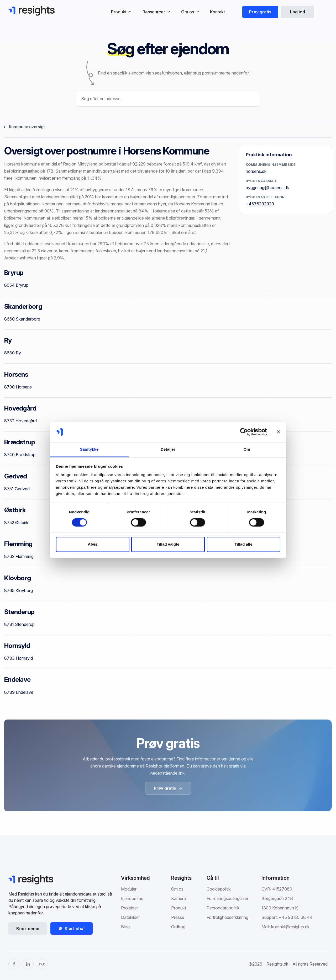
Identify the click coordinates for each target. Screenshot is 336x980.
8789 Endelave (19, 692)
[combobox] (168, 99)
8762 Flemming (19, 556)
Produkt (179, 908)
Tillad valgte (168, 544)
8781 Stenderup (19, 624)
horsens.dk (256, 171)
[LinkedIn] (28, 964)
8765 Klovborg (19, 590)
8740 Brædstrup (20, 455)
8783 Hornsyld (19, 658)
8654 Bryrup (16, 285)
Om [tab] (247, 449)
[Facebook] (14, 964)
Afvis (93, 544)
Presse (178, 917)
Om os (177, 889)
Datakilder (130, 917)
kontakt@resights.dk (290, 927)
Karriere (178, 898)
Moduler (129, 889)
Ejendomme (132, 898)
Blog (125, 927)
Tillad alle (243, 544)
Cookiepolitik (219, 889)
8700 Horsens (18, 387)
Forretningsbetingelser (227, 898)
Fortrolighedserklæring (227, 917)
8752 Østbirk (16, 523)
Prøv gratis (260, 12)
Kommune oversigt (27, 127)
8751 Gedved (17, 489)
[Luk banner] (279, 432)
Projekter (130, 908)
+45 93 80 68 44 (296, 917)
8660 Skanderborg (22, 319)
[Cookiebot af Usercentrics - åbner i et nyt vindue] (244, 432)
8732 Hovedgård (20, 421)
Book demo (28, 929)
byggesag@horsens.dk (267, 188)
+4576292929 (260, 204)
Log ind (298, 12)
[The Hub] (42, 964)
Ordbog (178, 927)
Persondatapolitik (223, 908)
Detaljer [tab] (168, 449)
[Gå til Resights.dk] (31, 11)
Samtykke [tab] (89, 449)
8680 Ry (13, 353)
